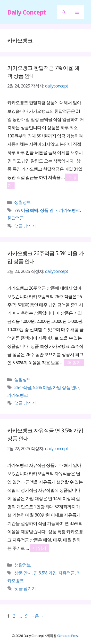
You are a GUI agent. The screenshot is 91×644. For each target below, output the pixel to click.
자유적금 (66, 573)
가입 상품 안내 (66, 387)
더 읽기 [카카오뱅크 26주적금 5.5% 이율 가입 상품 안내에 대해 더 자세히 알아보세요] (74, 363)
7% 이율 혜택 (26, 210)
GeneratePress (68, 636)
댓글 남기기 (25, 226)
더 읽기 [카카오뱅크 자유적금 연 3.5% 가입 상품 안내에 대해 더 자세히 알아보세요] (39, 548)
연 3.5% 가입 (45, 573)
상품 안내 (49, 210)
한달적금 (16, 218)
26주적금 (23, 387)
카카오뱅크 (70, 210)
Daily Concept (26, 12)
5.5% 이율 (42, 387)
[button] (64, 12)
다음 (37, 616)
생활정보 (23, 202)
